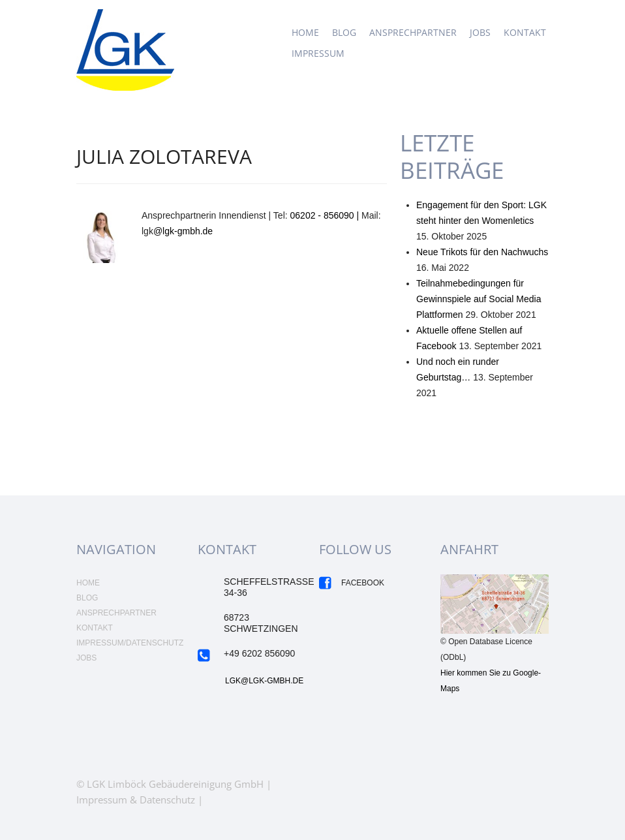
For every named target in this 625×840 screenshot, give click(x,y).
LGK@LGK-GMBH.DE (264, 681)
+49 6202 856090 (259, 653)
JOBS (480, 33)
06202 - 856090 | (326, 215)
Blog (344, 33)
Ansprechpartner (413, 33)
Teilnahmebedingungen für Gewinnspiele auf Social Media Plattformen (479, 299)
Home (305, 33)
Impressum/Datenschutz (130, 643)
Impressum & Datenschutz (136, 800)
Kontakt (525, 33)
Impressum (318, 54)
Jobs (86, 658)
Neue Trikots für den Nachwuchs (482, 252)
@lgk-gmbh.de (183, 231)
